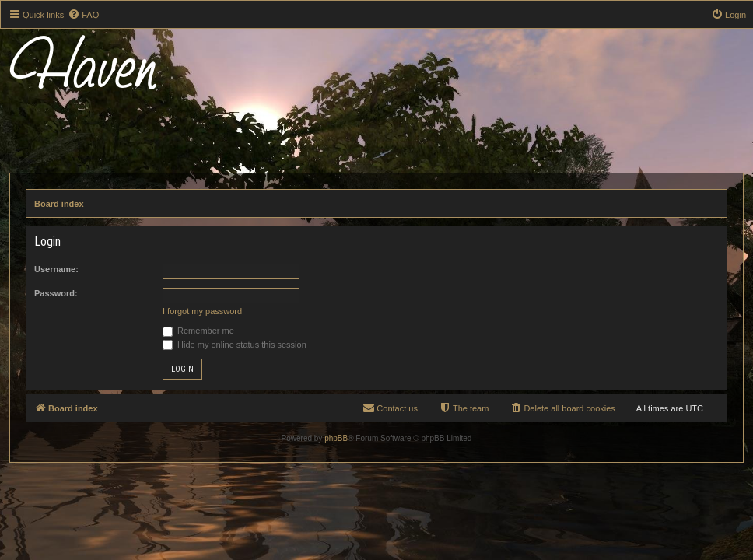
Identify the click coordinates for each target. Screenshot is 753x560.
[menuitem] (83, 15)
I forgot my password (202, 311)
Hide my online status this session (235, 345)
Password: (56, 293)
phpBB (336, 438)
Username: (56, 269)
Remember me (198, 331)
